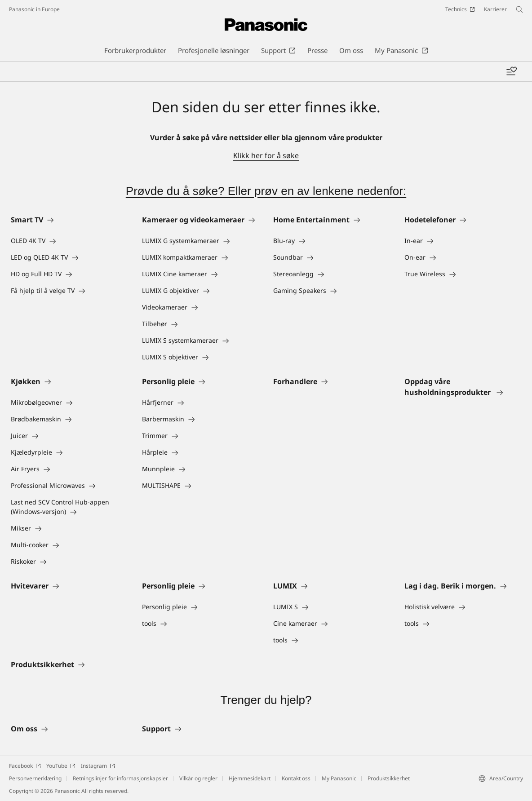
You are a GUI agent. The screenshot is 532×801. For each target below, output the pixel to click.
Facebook (25, 766)
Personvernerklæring (35, 778)
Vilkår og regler (198, 778)
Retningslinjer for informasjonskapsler (120, 778)
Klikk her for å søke (266, 155)
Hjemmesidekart (250, 778)
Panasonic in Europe (34, 9)
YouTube (61, 766)
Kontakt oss (296, 778)
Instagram (98, 766)
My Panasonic (339, 778)
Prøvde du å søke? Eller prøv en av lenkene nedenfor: (266, 191)
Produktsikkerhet (389, 778)
